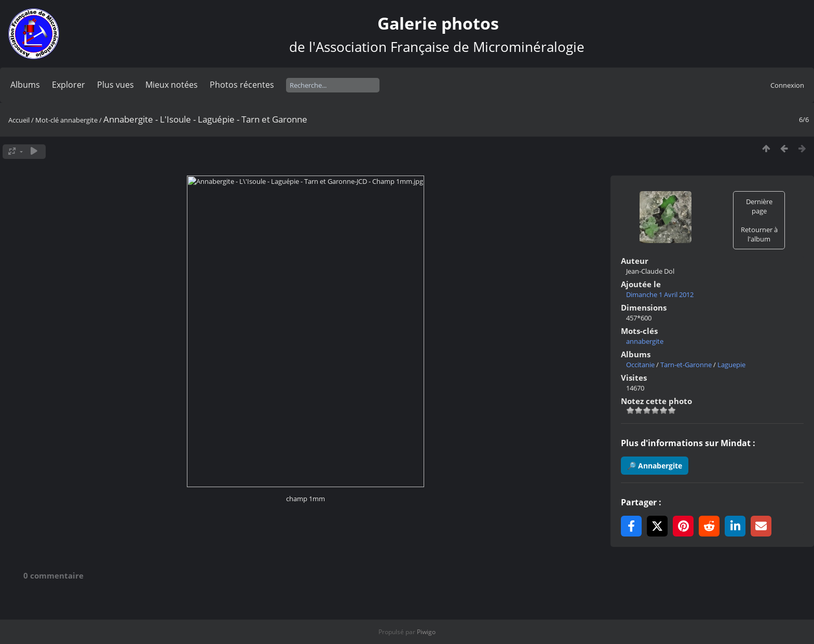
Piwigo (426, 632)
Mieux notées (172, 85)
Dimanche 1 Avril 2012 (660, 294)
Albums (25, 85)
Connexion (787, 85)
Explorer (69, 85)
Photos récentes (242, 85)
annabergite (79, 120)
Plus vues (116, 85)
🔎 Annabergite (655, 466)
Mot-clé (47, 120)
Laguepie (731, 365)
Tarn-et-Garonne (686, 365)
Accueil (19, 120)
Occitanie (640, 365)
